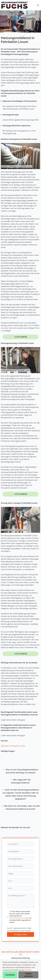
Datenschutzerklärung (21, 958)
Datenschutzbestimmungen (19, 918)
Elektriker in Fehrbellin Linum (13, 746)
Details (28, 970)
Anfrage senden (21, 934)
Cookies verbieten (28, 975)
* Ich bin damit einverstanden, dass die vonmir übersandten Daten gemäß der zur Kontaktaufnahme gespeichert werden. (20, 917)
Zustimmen (10, 975)
